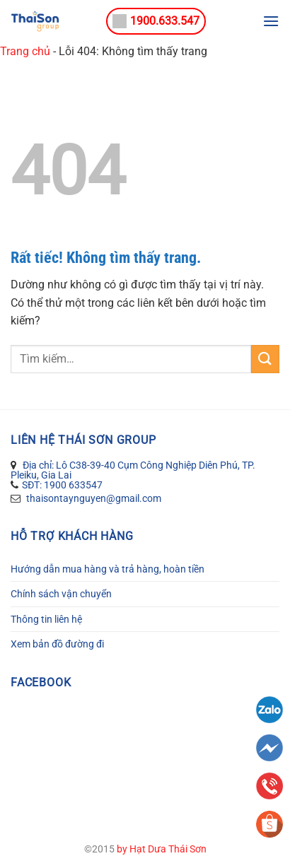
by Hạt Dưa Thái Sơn (162, 849)
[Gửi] (265, 359)
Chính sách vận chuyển (61, 594)
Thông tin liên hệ (46, 619)
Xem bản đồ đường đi (57, 644)
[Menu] (271, 21)
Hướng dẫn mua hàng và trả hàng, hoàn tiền (108, 569)
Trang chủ (25, 51)
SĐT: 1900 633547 (62, 485)
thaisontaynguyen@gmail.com (93, 498)
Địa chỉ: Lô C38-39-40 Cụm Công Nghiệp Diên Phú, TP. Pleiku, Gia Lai (133, 470)
